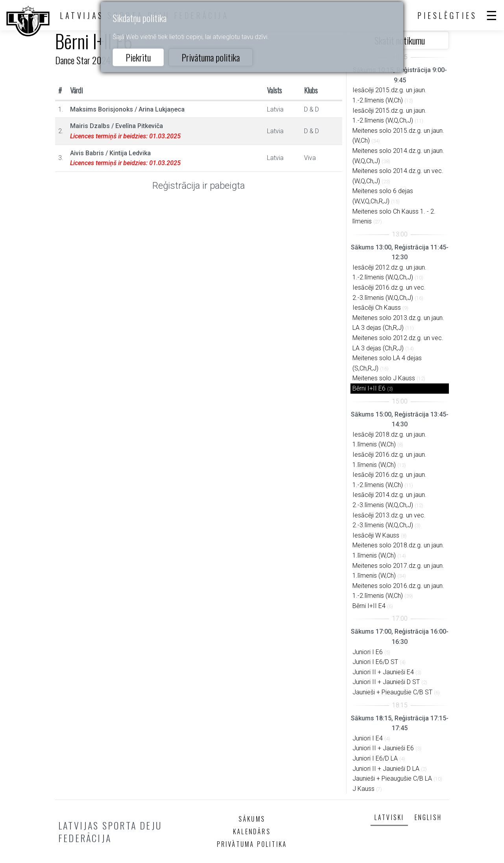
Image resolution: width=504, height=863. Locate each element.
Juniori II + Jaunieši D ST (386, 682)
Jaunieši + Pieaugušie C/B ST (392, 692)
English (428, 817)
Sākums (252, 819)
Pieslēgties (447, 15)
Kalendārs (252, 831)
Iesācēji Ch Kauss (377, 308)
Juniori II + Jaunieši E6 (383, 748)
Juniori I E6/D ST (375, 662)
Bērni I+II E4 (369, 606)
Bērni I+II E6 (369, 388)
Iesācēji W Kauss (376, 535)
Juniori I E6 (368, 652)
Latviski (389, 817)
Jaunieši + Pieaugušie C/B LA (392, 778)
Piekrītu (138, 57)
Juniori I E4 (368, 738)
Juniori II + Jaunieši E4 (383, 672)
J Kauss (363, 789)
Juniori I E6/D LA (375, 758)
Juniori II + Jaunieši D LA (386, 769)
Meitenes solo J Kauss (384, 378)
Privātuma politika (211, 57)
